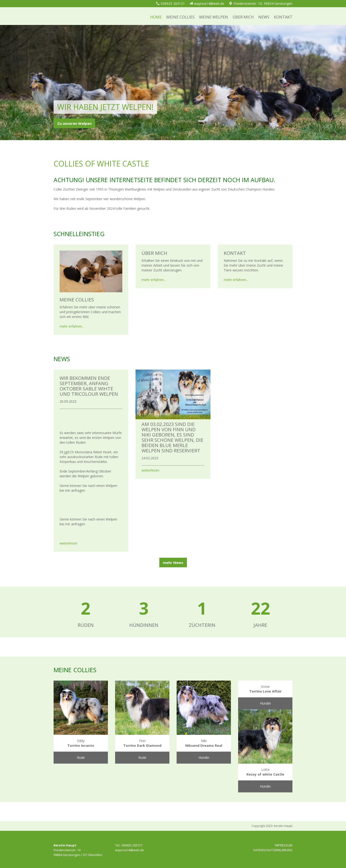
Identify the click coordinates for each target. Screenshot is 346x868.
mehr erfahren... (72, 326)
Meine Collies (180, 17)
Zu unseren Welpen (74, 123)
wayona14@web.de (209, 3)
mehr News (173, 563)
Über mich (243, 17)
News (264, 17)
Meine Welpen (214, 17)
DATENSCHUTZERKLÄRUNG (273, 850)
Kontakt (283, 17)
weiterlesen (68, 543)
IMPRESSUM (284, 845)
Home (156, 17)
